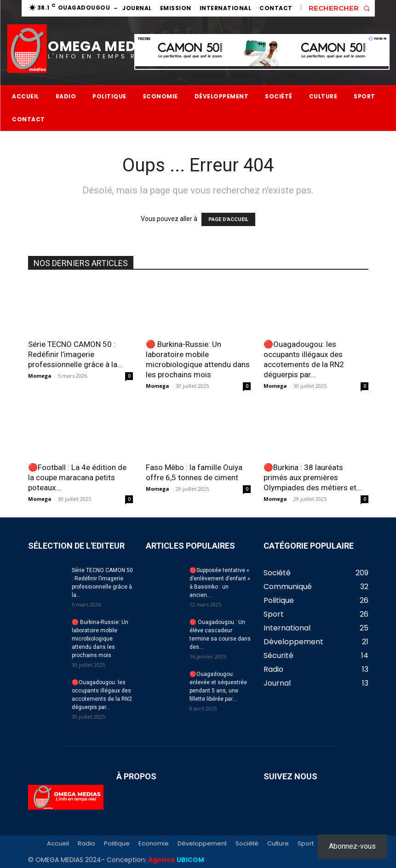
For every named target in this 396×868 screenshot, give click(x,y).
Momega (40, 376)
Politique (117, 844)
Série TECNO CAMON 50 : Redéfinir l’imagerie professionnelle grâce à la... (75, 354)
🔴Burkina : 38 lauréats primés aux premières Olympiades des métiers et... (313, 477)
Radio (86, 844)
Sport (306, 844)
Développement (202, 844)
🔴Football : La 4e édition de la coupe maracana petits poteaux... (77, 477)
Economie (154, 844)
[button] (342, 8)
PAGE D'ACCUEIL (228, 219)
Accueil (58, 844)
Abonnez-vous (352, 846)
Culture (278, 844)
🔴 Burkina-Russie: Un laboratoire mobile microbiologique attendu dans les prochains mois (100, 639)
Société (247, 844)
